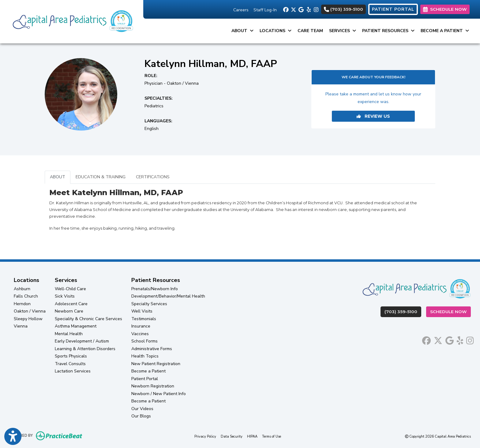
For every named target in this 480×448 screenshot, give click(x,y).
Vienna (21, 326)
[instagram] (316, 9)
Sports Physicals (71, 356)
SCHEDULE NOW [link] (445, 9)
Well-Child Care (70, 289)
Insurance (141, 326)
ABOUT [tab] (58, 177)
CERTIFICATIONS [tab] (153, 177)
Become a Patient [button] (445, 31)
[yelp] (308, 9)
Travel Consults (70, 364)
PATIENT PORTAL (393, 9)
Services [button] (343, 31)
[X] (293, 9)
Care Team (310, 31)
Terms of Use (272, 436)
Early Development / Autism (82, 341)
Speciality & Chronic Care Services (88, 319)
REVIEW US (373, 116)
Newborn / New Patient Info (159, 394)
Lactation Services (73, 371)
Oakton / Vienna (30, 311)
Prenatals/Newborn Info (155, 289)
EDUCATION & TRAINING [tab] (101, 177)
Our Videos (142, 409)
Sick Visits (65, 296)
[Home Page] (72, 21)
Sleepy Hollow (28, 319)
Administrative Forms (152, 349)
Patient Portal (145, 379)
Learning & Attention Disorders (85, 349)
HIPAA (252, 436)
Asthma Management (76, 326)
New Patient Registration (156, 364)
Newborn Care (69, 311)
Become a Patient (148, 371)
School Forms (144, 341)
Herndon (22, 304)
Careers (241, 10)
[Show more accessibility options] (13, 437)
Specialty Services (149, 304)
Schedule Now (450, 311)
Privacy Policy (205, 436)
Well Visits (142, 311)
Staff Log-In (265, 10)
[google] (301, 9)
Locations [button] (276, 31)
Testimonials (144, 319)
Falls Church (26, 296)
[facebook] (285, 9)
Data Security (232, 436)
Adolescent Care (71, 304)
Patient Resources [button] (388, 31)
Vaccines (140, 334)
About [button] (242, 31)
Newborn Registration (153, 386)
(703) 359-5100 (343, 9)
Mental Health (69, 334)
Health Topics (145, 356)
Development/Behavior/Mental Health (168, 296)
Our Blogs (141, 416)
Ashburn (22, 289)
